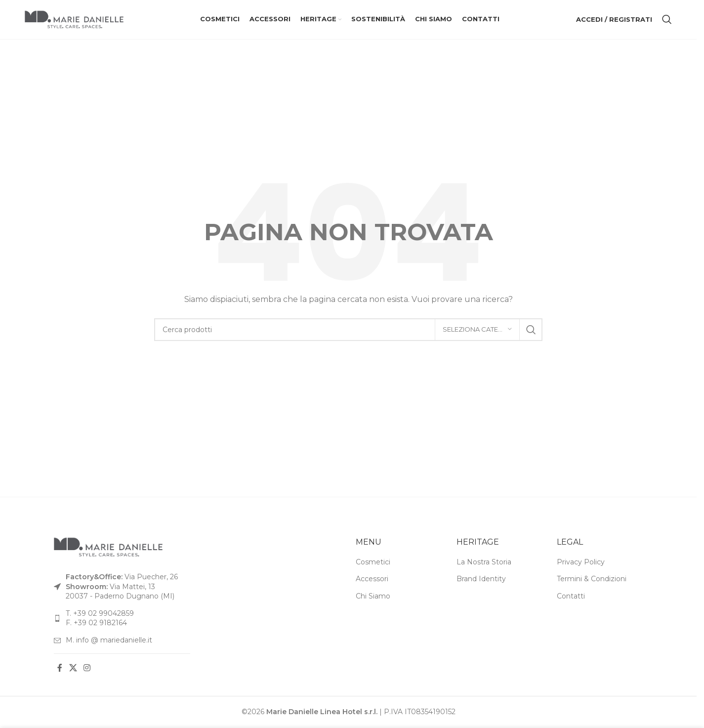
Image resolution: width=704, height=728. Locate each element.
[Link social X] (73, 669)
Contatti (571, 597)
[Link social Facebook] (60, 669)
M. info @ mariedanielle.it (109, 641)
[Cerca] (667, 20)
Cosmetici (373, 562)
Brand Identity (481, 580)
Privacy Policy (581, 562)
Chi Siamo (373, 597)
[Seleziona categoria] (477, 330)
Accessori (372, 580)
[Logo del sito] (74, 19)
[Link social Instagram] (87, 669)
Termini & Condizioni (592, 580)
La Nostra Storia (484, 562)
